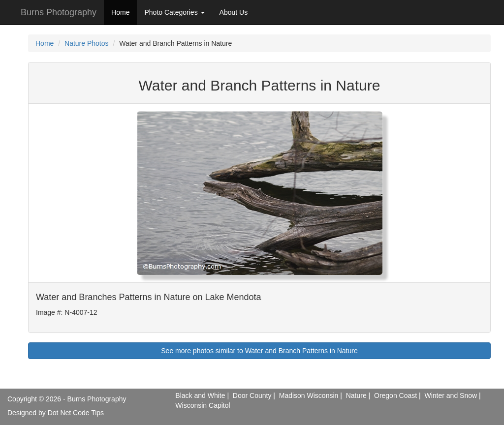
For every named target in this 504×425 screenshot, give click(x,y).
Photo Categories (174, 12)
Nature (356, 395)
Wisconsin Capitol (203, 405)
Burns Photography (59, 12)
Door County (252, 395)
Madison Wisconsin (309, 395)
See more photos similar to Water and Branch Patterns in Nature (259, 351)
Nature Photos (87, 43)
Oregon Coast (395, 395)
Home (120, 12)
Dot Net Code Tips (76, 413)
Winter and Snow (451, 395)
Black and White (200, 395)
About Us (234, 12)
